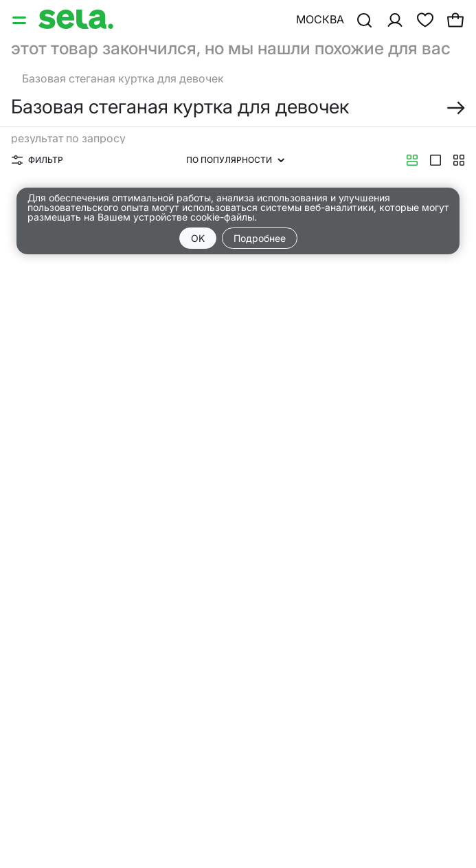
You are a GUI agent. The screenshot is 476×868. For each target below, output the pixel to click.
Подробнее (260, 238)
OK (198, 238)
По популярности (235, 160)
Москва (320, 19)
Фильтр (37, 160)
